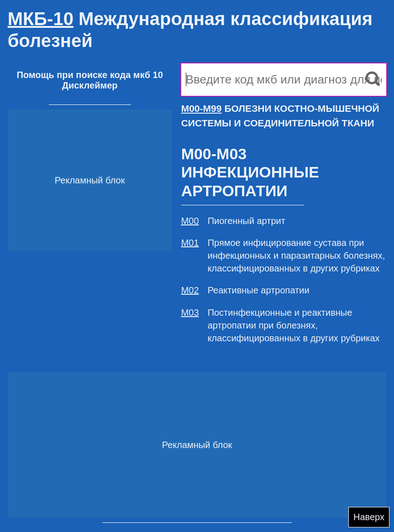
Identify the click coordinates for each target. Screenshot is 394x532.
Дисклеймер (90, 85)
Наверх (369, 517)
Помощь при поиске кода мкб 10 (89, 75)
